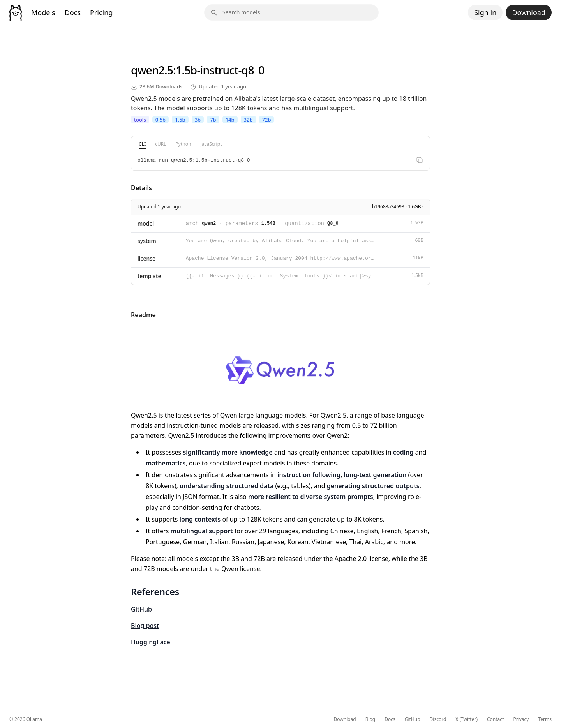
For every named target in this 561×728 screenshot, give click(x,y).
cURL (161, 144)
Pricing (101, 12)
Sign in (485, 12)
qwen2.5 (152, 70)
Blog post (145, 626)
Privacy (521, 719)
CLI (142, 144)
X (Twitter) (467, 719)
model (146, 223)
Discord (438, 719)
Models (43, 12)
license (146, 258)
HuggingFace (151, 642)
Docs (73, 12)
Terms (545, 719)
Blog (370, 719)
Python (183, 144)
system (147, 241)
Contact (495, 719)
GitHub (141, 609)
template (149, 276)
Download (529, 12)
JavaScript (211, 144)
